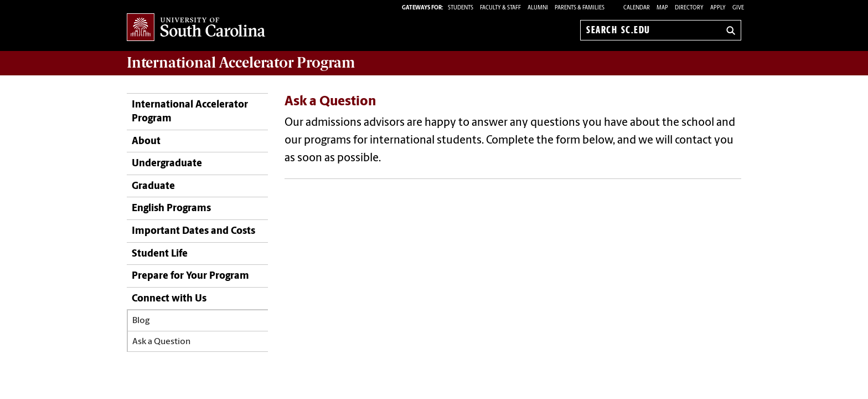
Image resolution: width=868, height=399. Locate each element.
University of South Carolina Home (196, 28)
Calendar (637, 8)
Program (241, 63)
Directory (689, 8)
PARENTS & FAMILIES (580, 8)
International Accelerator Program (190, 112)
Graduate (153, 186)
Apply (718, 8)
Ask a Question (161, 342)
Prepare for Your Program (190, 276)
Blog (141, 321)
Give (738, 8)
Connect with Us (169, 299)
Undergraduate (167, 164)
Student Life (160, 254)
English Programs (171, 209)
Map (662, 8)
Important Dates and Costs (193, 231)
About (146, 142)
